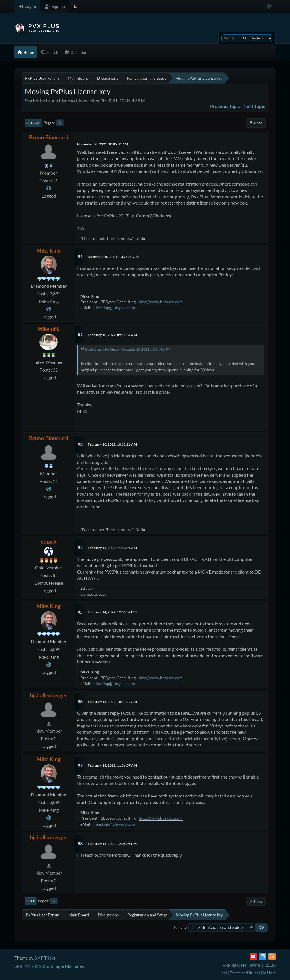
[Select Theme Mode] (75, 6)
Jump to (180, 927)
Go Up (31, 901)
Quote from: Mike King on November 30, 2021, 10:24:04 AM (127, 349)
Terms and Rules (244, 973)
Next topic (254, 106)
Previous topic (225, 106)
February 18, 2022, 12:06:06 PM (112, 844)
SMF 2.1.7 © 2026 (32, 966)
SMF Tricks (45, 958)
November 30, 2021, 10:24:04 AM (113, 257)
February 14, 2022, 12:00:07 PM (112, 612)
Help (223, 973)
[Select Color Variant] (269, 6)
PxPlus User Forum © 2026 (249, 965)
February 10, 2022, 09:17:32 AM (112, 335)
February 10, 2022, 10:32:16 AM (112, 444)
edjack (49, 541)
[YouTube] (253, 957)
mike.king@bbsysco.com (114, 308)
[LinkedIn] (263, 957)
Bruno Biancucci (49, 137)
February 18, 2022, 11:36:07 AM (112, 765)
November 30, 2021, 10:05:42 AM (103, 144)
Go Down (34, 123)
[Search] (245, 38)
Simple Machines (67, 966)
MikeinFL (49, 329)
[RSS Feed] (272, 957)
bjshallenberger (49, 695)
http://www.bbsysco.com (161, 302)
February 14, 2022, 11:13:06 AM (112, 548)
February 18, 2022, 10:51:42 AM (112, 702)
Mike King (49, 250)
